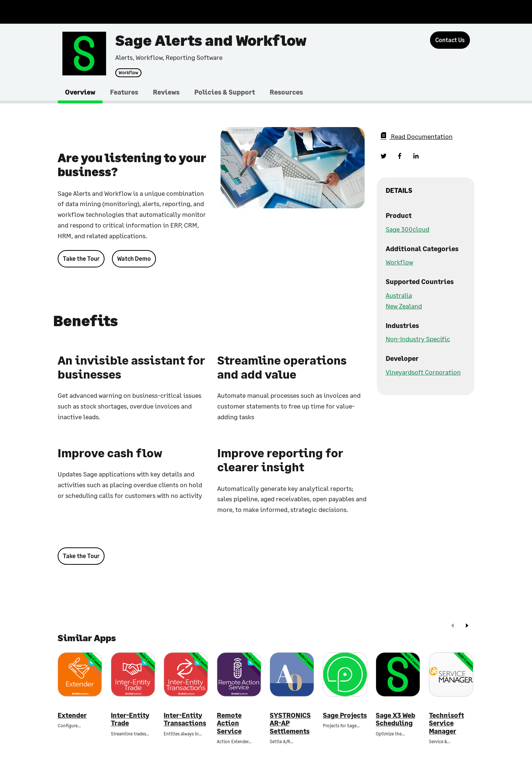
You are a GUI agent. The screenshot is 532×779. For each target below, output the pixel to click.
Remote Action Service (229, 723)
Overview (80, 92)
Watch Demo (134, 258)
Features (124, 92)
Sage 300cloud (407, 229)
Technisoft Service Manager (446, 723)
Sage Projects (345, 715)
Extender (72, 715)
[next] (467, 626)
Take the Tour (81, 258)
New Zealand (404, 306)
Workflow (128, 73)
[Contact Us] (450, 40)
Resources (286, 92)
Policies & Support (225, 92)
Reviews (166, 92)
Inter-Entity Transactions (185, 719)
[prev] (453, 626)
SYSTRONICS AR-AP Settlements (290, 723)
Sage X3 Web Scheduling (395, 719)
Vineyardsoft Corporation (423, 372)
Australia (399, 295)
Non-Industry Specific (418, 339)
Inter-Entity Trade (130, 719)
